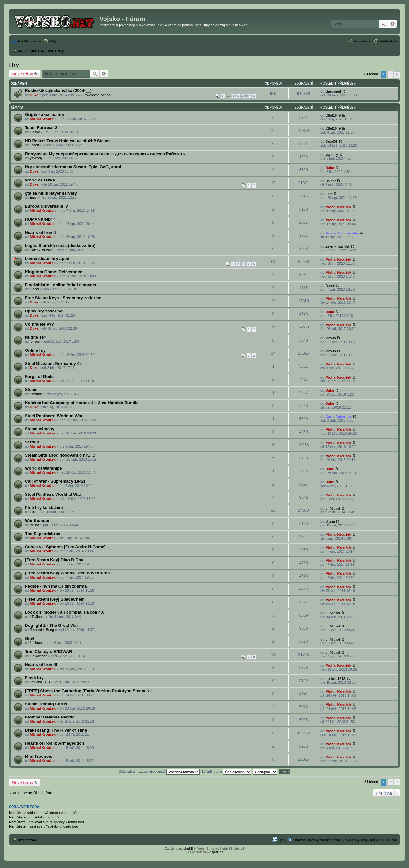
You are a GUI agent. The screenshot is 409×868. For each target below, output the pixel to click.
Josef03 (36, 145)
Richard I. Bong (42, 630)
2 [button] (390, 74)
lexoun (35, 342)
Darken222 (38, 656)
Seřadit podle (226, 772)
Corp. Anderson (339, 417)
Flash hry (34, 678)
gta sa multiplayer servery (51, 193)
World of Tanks (40, 180)
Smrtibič (36, 394)
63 (243, 96)
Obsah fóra (27, 840)
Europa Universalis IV (47, 206)
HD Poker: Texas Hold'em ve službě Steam (67, 141)
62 (238, 96)
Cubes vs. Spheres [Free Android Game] (65, 547)
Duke (34, 95)
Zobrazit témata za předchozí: (160, 772)
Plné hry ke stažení (44, 507)
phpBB (188, 849)
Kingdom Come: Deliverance (54, 272)
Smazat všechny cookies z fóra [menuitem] (317, 840)
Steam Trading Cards (46, 704)
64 (249, 96)
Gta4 (30, 638)
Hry (14, 65)
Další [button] (397, 75)
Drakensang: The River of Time (56, 730)
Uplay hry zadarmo (44, 311)
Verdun (32, 442)
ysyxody (36, 158)
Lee (33, 512)
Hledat (383, 24)
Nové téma (23, 74)
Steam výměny (40, 429)
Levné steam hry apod (47, 259)
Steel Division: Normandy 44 (53, 363)
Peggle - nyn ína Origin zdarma (56, 586)
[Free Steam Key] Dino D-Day (54, 560)
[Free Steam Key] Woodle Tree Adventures (67, 573)
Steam (31, 390)
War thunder (37, 521)
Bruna (34, 525)
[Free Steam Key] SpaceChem (55, 599)
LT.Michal (333, 508)
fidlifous (36, 643)
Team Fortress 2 (41, 128)
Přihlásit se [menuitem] (388, 41)
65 (254, 96)
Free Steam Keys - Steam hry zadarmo (63, 298)
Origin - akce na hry (45, 115)
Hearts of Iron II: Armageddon (55, 743)
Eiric (33, 197)
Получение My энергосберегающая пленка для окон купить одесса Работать (105, 154)
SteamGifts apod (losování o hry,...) (60, 455)
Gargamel (333, 91)
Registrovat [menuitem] (363, 41)
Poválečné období (97, 95)
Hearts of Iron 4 (40, 232)
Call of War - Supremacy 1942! (55, 481)
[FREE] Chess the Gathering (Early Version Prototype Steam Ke (88, 691)
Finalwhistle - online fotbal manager (61, 285)
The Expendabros (43, 534)
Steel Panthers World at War (53, 494)
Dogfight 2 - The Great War (52, 625)
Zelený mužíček (42, 250)
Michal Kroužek (43, 119)
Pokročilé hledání (393, 24)
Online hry (35, 350)
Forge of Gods (39, 376)
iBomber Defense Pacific (50, 717)
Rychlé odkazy (29, 41)
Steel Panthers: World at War (54, 416)
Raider (330, 181)
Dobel (34, 289)
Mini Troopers (39, 756)
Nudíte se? (36, 337)
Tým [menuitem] (281, 840)
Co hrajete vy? (39, 324)
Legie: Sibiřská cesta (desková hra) (60, 246)
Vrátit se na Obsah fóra (33, 793)
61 (233, 96)
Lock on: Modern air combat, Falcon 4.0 (65, 612)
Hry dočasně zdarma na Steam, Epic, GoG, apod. (74, 167)
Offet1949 (333, 115)
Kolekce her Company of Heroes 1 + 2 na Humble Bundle (82, 403)
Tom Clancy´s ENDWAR (49, 652)
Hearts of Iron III (41, 665)
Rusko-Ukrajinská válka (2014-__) (58, 91)
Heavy (35, 132)
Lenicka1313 (40, 682)
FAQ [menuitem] (52, 41)
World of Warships (43, 468)
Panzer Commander (342, 233)
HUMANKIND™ (40, 219)
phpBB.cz (216, 852)
